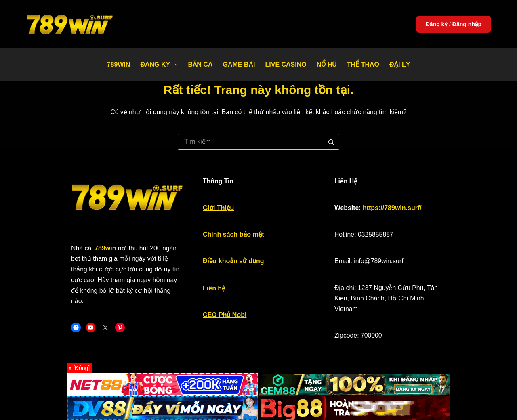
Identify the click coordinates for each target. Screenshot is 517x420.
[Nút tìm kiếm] (331, 142)
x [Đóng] (79, 368)
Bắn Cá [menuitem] (200, 64)
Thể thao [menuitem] (363, 64)
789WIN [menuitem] (119, 64)
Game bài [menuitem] (239, 64)
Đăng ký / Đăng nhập (454, 24)
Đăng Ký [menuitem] (161, 65)
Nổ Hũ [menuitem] (327, 64)
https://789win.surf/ (408, 210)
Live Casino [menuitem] (286, 64)
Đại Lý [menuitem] (400, 64)
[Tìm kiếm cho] (250, 142)
